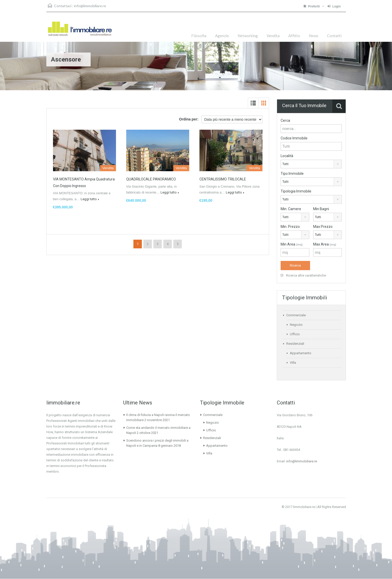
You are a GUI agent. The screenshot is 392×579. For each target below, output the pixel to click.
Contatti (334, 36)
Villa (293, 363)
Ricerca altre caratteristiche (303, 275)
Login (334, 6)
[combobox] (311, 164)
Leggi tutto (90, 199)
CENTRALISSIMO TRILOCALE (223, 179)
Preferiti (311, 6)
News (314, 36)
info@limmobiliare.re (90, 6)
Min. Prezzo (290, 227)
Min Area (292, 244)
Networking (248, 36)
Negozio (296, 325)
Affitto (294, 36)
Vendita (273, 36)
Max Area (325, 244)
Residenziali (295, 344)
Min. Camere (291, 209)
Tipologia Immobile (296, 191)
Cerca (285, 120)
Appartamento (301, 353)
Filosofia (199, 36)
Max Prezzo (323, 227)
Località (287, 156)
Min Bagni (321, 209)
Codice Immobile (294, 138)
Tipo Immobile (292, 174)
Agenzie (222, 36)
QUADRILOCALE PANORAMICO (151, 179)
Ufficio (295, 334)
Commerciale (296, 315)
